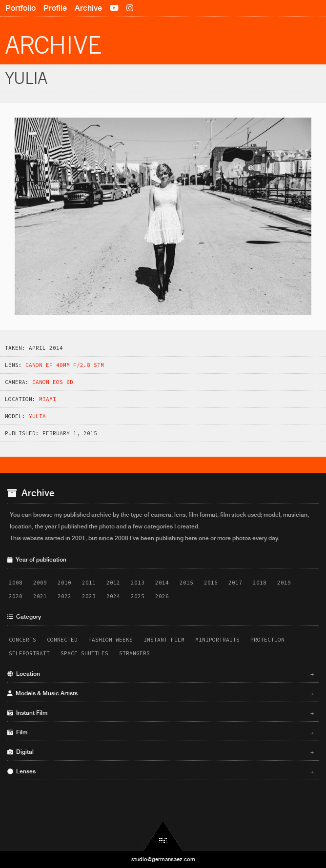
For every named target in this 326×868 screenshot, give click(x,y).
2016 (211, 583)
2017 (235, 583)
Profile (55, 8)
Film (161, 732)
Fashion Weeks (111, 640)
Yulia (37, 416)
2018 (260, 583)
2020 (16, 596)
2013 (138, 583)
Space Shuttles (84, 653)
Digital (161, 752)
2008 (16, 583)
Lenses (161, 771)
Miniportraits (217, 640)
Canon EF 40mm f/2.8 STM (65, 365)
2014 (162, 583)
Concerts (22, 640)
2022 (64, 596)
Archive (88, 8)
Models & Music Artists (161, 693)
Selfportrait (29, 653)
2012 (113, 583)
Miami (48, 399)
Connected (62, 640)
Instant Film (164, 640)
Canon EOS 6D (53, 382)
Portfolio (20, 8)
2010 (64, 583)
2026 (162, 596)
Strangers (134, 653)
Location (161, 674)
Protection (267, 640)
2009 (40, 583)
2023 (89, 596)
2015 (186, 583)
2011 (89, 583)
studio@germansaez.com (163, 859)
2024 (113, 596)
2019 (284, 583)
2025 (138, 596)
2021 (40, 596)
